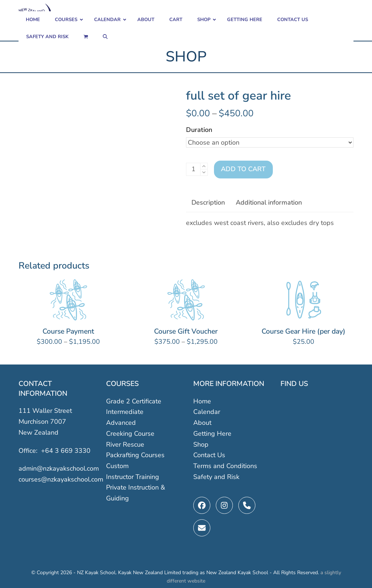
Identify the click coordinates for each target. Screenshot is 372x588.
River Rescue (125, 444)
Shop (201, 444)
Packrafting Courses (135, 455)
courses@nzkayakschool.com (61, 479)
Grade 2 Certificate (134, 401)
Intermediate (125, 412)
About (202, 423)
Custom (117, 466)
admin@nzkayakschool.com (59, 468)
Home (202, 401)
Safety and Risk (216, 476)
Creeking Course (130, 434)
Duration (199, 130)
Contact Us (209, 455)
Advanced (121, 423)
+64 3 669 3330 (66, 450)
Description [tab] (208, 202)
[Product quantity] (193, 169)
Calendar (207, 412)
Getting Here (212, 434)
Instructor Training (133, 476)
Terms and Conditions (225, 466)
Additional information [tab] (269, 202)
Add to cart (243, 169)
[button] (86, 37)
